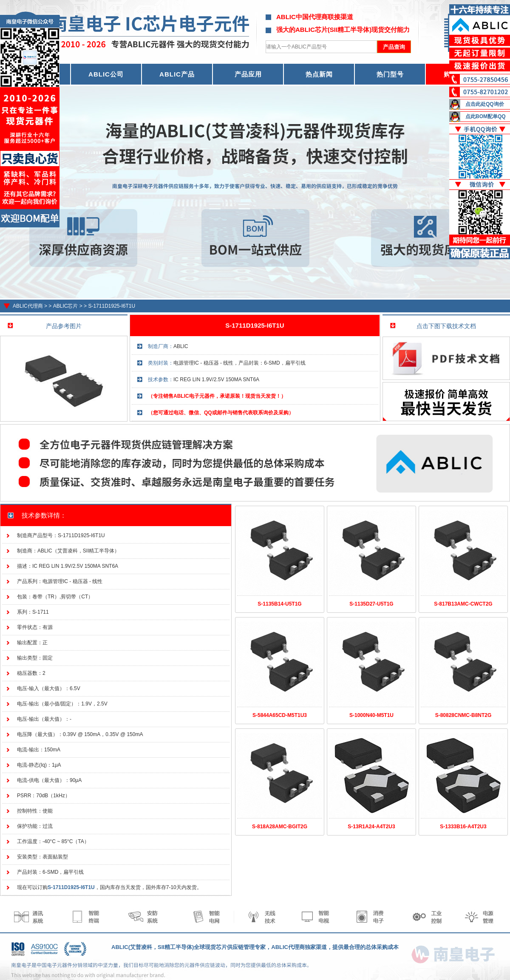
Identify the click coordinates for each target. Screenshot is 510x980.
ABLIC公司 (106, 74)
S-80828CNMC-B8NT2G (463, 715)
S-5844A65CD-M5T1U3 (280, 715)
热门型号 (390, 74)
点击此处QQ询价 (485, 104)
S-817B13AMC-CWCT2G (463, 604)
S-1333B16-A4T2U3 (463, 827)
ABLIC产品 (177, 74)
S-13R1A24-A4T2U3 (371, 827)
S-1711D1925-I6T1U (112, 306)
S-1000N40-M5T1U (371, 715)
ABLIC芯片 (66, 306)
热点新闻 (319, 74)
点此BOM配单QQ (486, 116)
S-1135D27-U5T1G (371, 604)
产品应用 (248, 74)
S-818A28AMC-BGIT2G (280, 827)
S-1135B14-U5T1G (279, 604)
